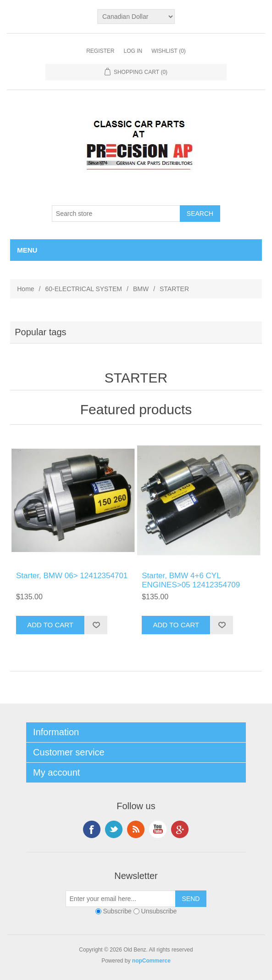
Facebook (92, 829)
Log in (133, 51)
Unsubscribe (159, 911)
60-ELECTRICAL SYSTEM (83, 289)
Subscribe (117, 911)
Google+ (180, 829)
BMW (141, 289)
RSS (136, 829)
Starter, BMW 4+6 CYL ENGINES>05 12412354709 (191, 580)
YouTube (158, 829)
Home (25, 289)
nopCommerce (151, 961)
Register (100, 51)
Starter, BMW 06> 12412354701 (72, 576)
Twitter (114, 829)
